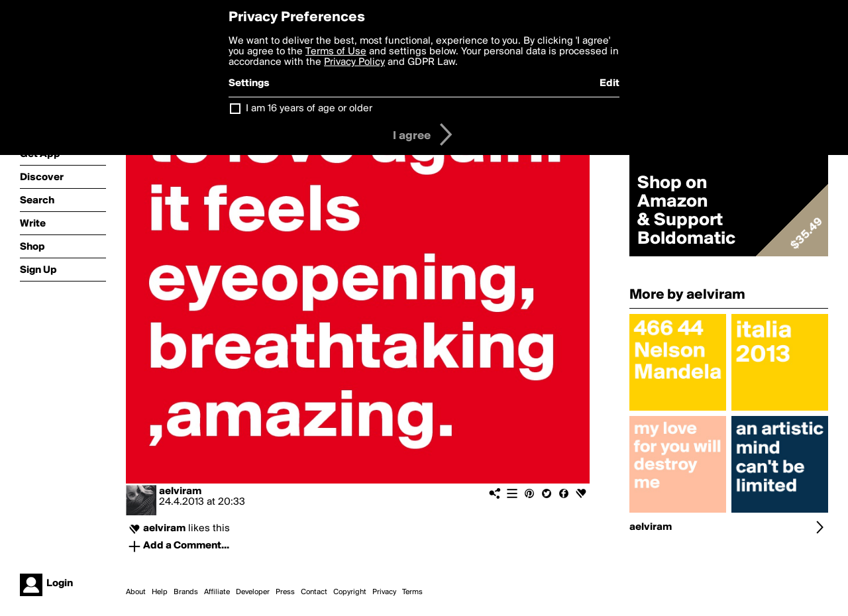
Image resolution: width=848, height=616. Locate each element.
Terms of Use (336, 52)
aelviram (180, 491)
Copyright (350, 592)
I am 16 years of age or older (309, 109)
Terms (412, 592)
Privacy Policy (354, 62)
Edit (609, 83)
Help (160, 592)
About (136, 592)
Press (285, 592)
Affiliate (217, 592)
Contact (314, 592)
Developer (253, 592)
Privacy (384, 592)
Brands (186, 592)
